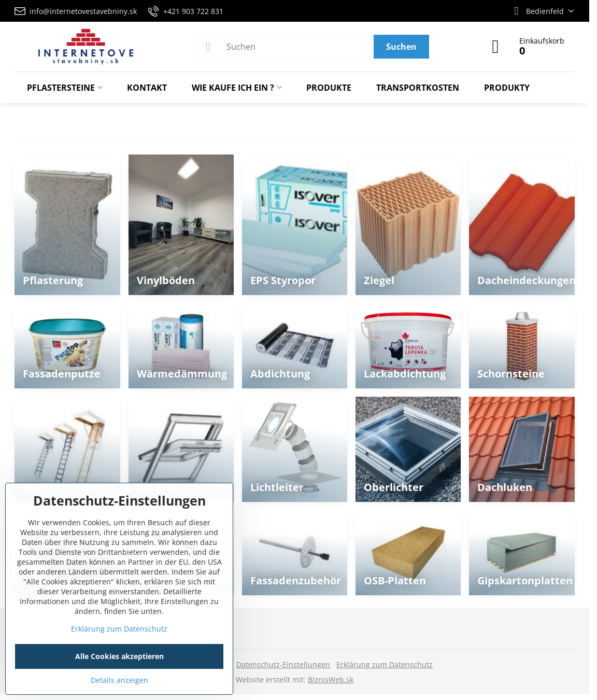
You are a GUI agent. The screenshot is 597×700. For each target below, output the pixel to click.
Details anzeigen (119, 680)
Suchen (401, 47)
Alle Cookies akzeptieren (119, 656)
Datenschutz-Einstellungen (283, 664)
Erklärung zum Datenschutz (385, 664)
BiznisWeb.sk (331, 680)
